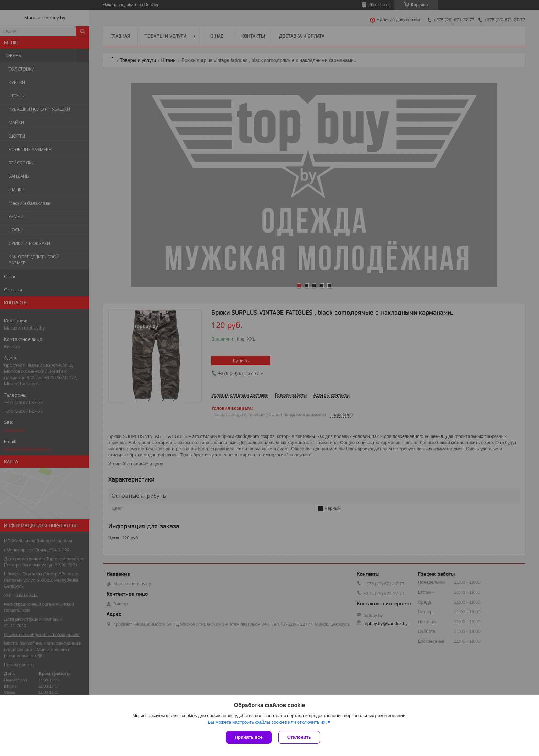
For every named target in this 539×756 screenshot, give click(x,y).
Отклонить (299, 737)
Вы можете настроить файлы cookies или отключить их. (267, 722)
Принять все (249, 737)
